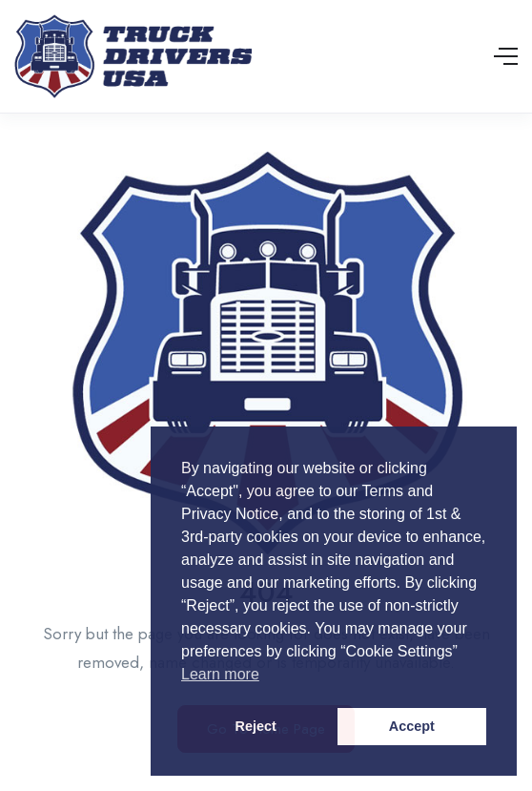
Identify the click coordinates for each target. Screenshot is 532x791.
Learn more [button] (220, 674)
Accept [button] (412, 726)
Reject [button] (256, 726)
